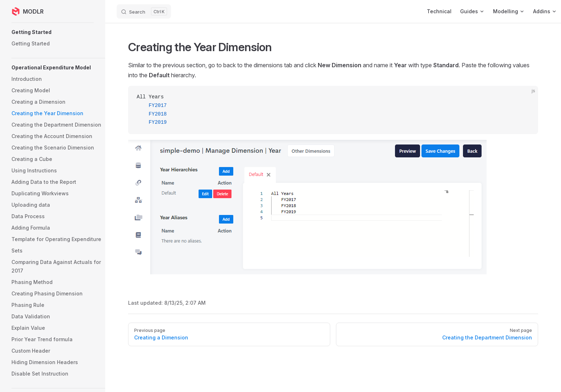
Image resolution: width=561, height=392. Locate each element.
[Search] (144, 11)
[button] (59, 32)
